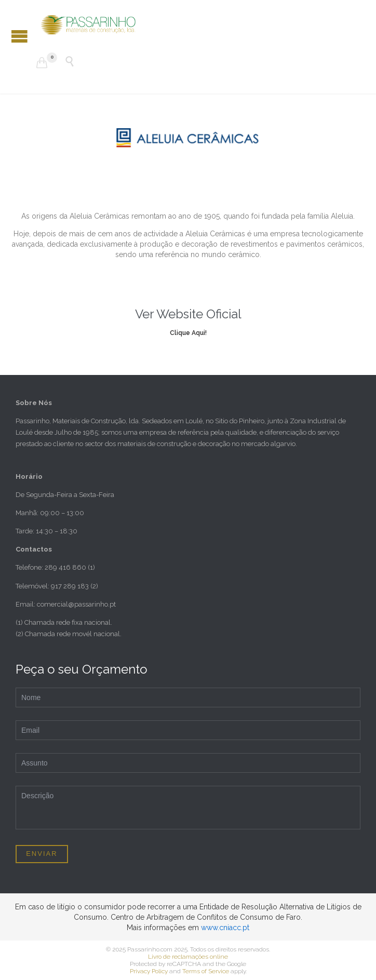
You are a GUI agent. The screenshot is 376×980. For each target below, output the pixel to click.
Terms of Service (206, 971)
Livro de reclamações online (188, 957)
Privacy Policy (149, 971)
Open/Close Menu (19, 36)
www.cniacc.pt (225, 928)
